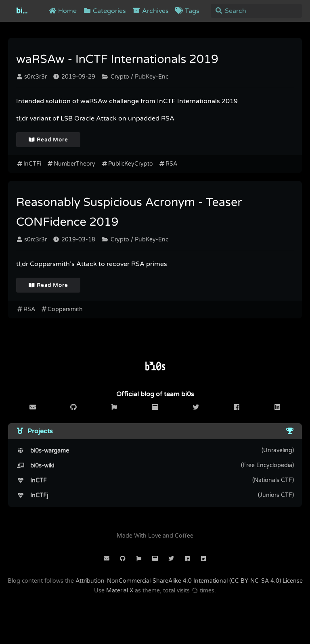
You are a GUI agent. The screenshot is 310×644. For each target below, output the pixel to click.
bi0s (23, 11)
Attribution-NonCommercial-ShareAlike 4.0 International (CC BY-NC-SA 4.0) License (189, 581)
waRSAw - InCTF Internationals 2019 (117, 60)
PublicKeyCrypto (127, 164)
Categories (105, 11)
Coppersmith (62, 309)
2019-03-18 (74, 240)
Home (63, 11)
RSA (168, 164)
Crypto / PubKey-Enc (135, 77)
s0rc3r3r (32, 77)
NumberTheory (71, 164)
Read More (48, 140)
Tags (187, 11)
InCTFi (29, 164)
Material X (120, 591)
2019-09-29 (74, 77)
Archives (151, 11)
